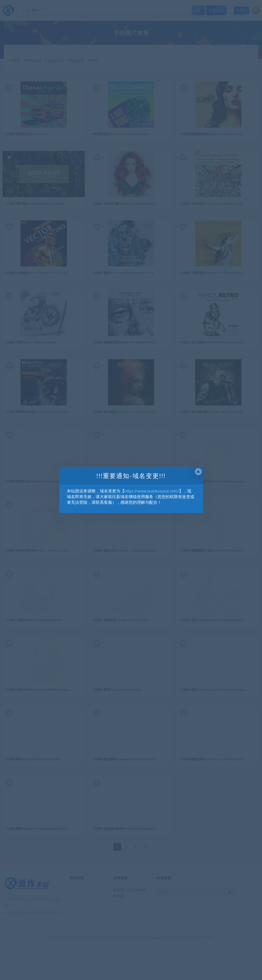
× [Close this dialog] (198, 472)
